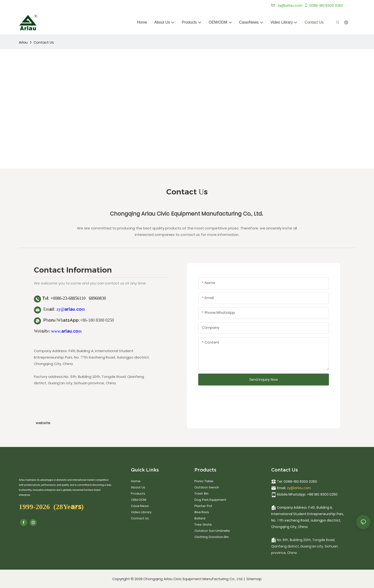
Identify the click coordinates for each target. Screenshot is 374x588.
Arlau (23, 42)
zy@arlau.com (71, 309)
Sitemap (254, 579)
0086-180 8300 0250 (324, 5)
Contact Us (44, 42)
